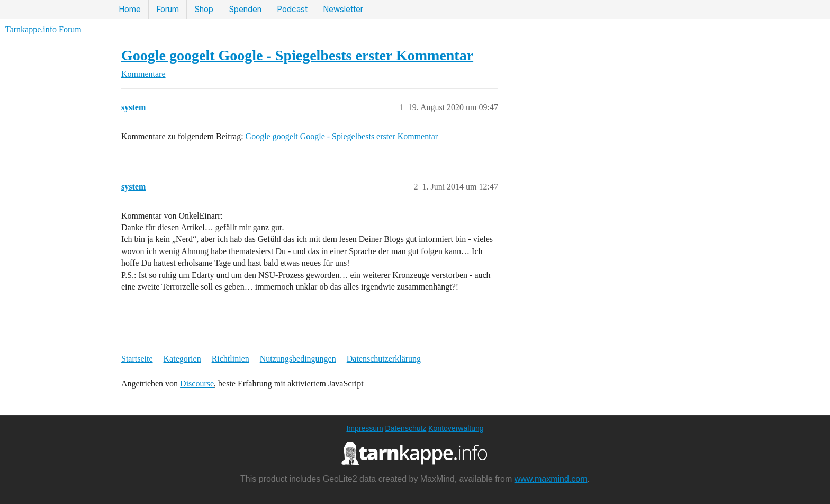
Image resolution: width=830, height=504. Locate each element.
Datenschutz (406, 428)
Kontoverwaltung (456, 428)
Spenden (245, 9)
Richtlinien (231, 359)
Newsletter (343, 9)
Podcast (292, 9)
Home (130, 9)
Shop (204, 9)
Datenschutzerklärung (384, 359)
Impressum (364, 428)
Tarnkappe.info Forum (43, 29)
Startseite (137, 359)
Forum (168, 9)
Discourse (197, 384)
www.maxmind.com (551, 479)
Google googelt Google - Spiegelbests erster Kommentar (297, 55)
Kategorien (182, 359)
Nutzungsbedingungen (298, 359)
